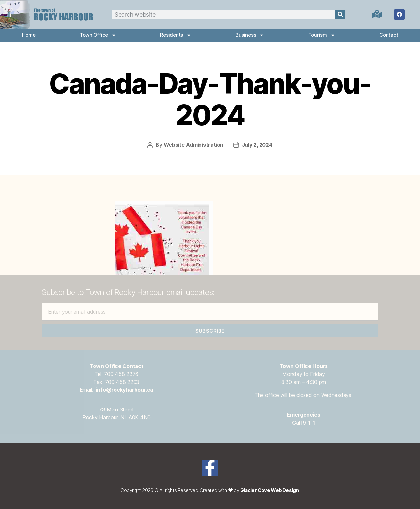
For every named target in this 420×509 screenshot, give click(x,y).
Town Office (98, 35)
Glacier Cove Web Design (270, 490)
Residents (176, 35)
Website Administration (194, 145)
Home (29, 35)
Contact (389, 35)
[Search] (340, 14)
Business (250, 35)
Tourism (322, 35)
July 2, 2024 (257, 145)
